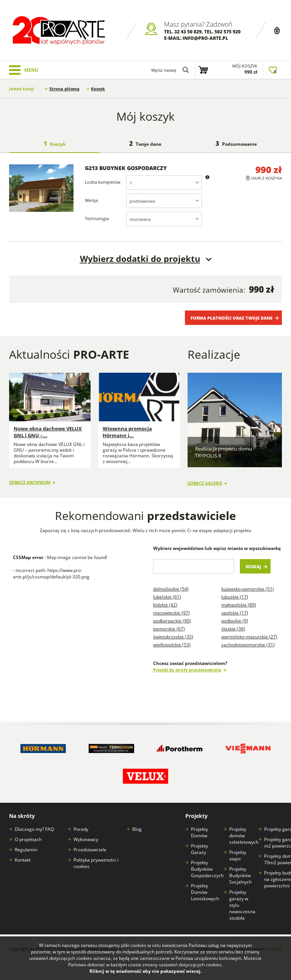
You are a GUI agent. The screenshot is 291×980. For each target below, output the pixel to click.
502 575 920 (228, 32)
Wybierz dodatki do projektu (140, 259)
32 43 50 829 (188, 32)
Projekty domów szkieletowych (244, 831)
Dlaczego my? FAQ (34, 825)
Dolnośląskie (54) (171, 584)
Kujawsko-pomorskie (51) (248, 584)
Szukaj (253, 562)
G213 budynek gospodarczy (126, 168)
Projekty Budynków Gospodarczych (207, 864)
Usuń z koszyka (266, 178)
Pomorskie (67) (169, 624)
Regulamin (26, 845)
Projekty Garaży (199, 845)
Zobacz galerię (205, 478)
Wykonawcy (86, 835)
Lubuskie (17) (235, 592)
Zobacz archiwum (30, 478)
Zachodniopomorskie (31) (248, 640)
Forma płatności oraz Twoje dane (232, 318)
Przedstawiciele (90, 845)
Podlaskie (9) (235, 616)
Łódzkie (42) (165, 600)
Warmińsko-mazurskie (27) (249, 632)
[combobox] (164, 183)
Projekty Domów (199, 828)
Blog (137, 825)
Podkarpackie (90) (172, 616)
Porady (81, 825)
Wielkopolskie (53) (172, 640)
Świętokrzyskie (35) (173, 632)
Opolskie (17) (235, 608)
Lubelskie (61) (167, 592)
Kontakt (23, 855)
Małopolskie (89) (239, 600)
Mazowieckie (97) (171, 608)
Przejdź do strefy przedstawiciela (187, 665)
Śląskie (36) (233, 624)
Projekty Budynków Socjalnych (240, 871)
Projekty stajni (238, 851)
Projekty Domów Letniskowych (205, 888)
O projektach (28, 835)
